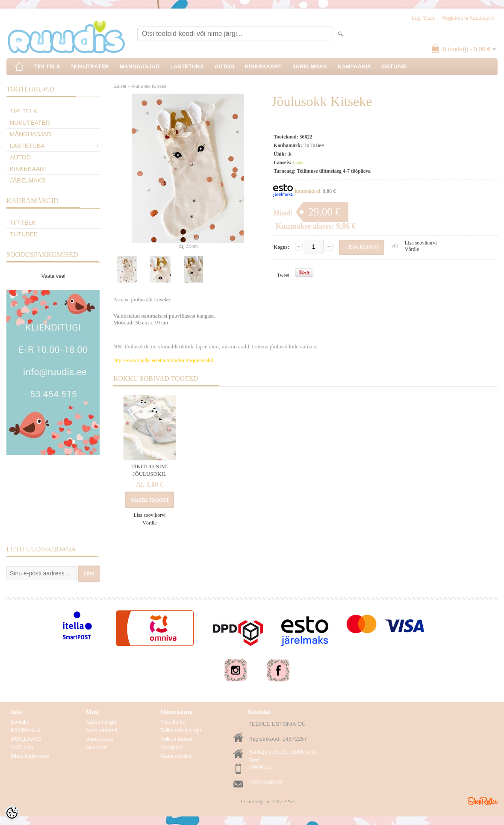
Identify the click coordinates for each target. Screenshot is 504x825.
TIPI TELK (47, 66)
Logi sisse (424, 18)
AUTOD (224, 66)
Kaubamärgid (101, 722)
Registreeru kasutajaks (468, 18)
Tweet (283, 275)
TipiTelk (23, 223)
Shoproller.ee (483, 801)
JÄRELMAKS (310, 66)
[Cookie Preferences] (12, 813)
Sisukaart (96, 748)
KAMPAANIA (354, 66)
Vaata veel (53, 276)
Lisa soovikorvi (421, 243)
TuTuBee (24, 234)
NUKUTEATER (90, 66)
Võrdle (412, 249)
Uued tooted (99, 739)
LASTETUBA (187, 66)
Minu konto (173, 722)
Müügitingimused (30, 756)
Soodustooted (101, 731)
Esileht (120, 86)
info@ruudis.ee (266, 782)
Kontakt (19, 722)
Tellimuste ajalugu (181, 731)
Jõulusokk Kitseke (149, 86)
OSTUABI (394, 66)
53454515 (260, 767)
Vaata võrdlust (177, 756)
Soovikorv (172, 748)
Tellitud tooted (176, 739)
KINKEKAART (263, 66)
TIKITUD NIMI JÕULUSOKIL (150, 470)
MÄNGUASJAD (140, 66)
